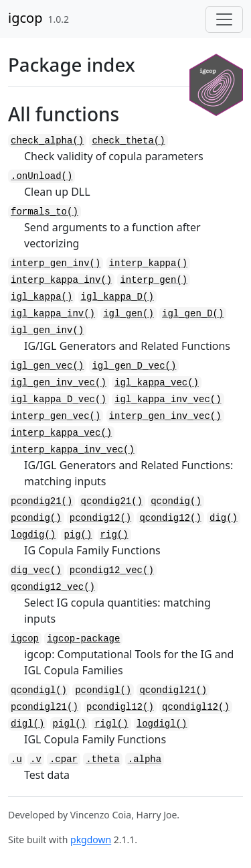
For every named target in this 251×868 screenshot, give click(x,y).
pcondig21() (41, 501)
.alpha (145, 759)
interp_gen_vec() (56, 416)
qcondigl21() (173, 690)
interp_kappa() (149, 263)
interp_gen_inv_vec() (165, 416)
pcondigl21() (45, 707)
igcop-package (83, 639)
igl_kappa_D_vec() (59, 399)
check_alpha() (47, 141)
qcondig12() (170, 518)
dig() (224, 518)
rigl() (111, 724)
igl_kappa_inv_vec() (168, 399)
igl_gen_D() (193, 314)
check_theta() (128, 141)
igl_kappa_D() (117, 297)
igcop (25, 18)
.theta (102, 759)
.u (16, 759)
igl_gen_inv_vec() (59, 383)
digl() (27, 724)
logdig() (33, 535)
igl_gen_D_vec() (134, 366)
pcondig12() (100, 518)
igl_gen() (129, 314)
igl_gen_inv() (47, 330)
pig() (78, 535)
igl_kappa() (41, 297)
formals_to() (45, 212)
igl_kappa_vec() (157, 383)
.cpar (64, 759)
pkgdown (91, 840)
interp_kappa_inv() (61, 280)
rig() (114, 535)
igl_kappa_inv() (53, 314)
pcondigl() (103, 690)
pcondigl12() (120, 707)
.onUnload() (41, 176)
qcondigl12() (196, 707)
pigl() (70, 724)
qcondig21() (112, 501)
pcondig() (36, 518)
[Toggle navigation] (224, 19)
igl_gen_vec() (47, 366)
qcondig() (176, 501)
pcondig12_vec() (112, 570)
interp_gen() (154, 280)
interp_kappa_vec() (61, 433)
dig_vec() (36, 570)
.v (36, 759)
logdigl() (162, 724)
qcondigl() (39, 690)
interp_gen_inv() (56, 263)
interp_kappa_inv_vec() (73, 450)
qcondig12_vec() (53, 587)
